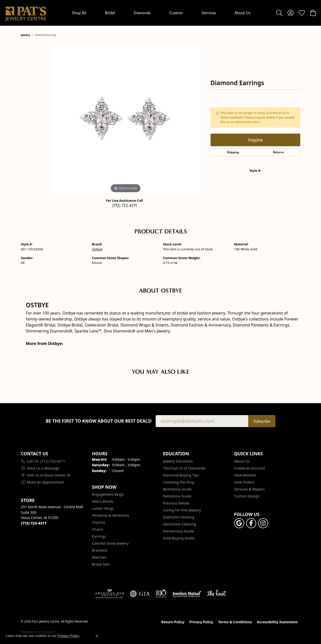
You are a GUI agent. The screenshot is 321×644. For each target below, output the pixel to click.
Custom (176, 13)
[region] (126, 119)
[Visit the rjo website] (161, 594)
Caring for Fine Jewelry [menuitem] (182, 510)
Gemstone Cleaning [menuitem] (180, 524)
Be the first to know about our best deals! (99, 421)
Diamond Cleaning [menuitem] (179, 517)
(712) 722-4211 (124, 205)
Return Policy (173, 622)
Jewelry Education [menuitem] (178, 461)
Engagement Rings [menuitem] (108, 494)
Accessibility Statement (277, 622)
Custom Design (247, 496)
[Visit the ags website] (110, 594)
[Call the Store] (34, 523)
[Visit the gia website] (140, 594)
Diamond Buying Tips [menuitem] (181, 475)
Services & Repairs (250, 489)
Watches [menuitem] (99, 557)
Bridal (110, 13)
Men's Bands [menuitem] (103, 501)
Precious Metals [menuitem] (176, 503)
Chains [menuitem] (98, 529)
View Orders (244, 482)
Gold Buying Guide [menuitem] (179, 538)
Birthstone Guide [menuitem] (177, 489)
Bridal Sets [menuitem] (101, 564)
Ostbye (97, 249)
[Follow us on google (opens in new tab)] (239, 523)
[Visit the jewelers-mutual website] (187, 594)
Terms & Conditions (235, 622)
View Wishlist (245, 475)
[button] (279, 13)
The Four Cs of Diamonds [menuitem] (184, 468)
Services (209, 13)
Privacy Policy (201, 622)
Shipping (233, 152)
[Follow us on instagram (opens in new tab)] (263, 523)
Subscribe (262, 421)
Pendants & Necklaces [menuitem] (111, 515)
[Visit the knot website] (216, 594)
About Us (242, 13)
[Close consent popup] (97, 636)
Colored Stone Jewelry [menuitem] (110, 543)
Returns (278, 152)
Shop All (79, 13)
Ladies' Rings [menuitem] (103, 508)
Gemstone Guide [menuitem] (177, 496)
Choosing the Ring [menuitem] (179, 482)
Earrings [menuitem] (99, 536)
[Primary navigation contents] (161, 13)
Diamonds (142, 13)
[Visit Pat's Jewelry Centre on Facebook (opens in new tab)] (251, 523)
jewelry (26, 35)
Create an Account (250, 468)
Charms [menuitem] (99, 522)
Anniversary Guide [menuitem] (179, 531)
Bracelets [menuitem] (100, 550)
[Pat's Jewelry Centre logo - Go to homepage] (26, 13)
